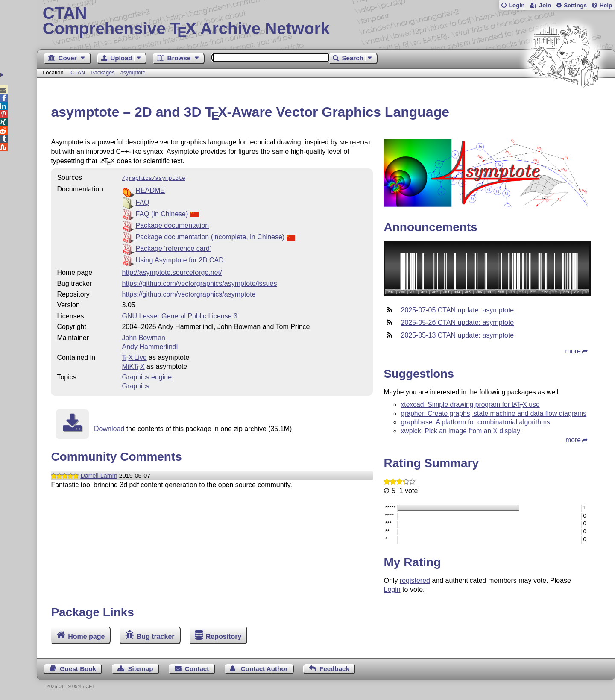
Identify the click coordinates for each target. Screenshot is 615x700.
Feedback (334, 669)
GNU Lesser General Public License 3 (180, 315)
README (150, 190)
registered (415, 581)
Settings (575, 5)
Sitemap (140, 669)
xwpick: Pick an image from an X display (460, 431)
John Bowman (144, 337)
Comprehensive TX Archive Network (326, 21)
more (573, 351)
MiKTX (133, 366)
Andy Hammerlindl (150, 346)
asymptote (133, 72)
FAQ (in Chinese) (167, 213)
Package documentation (173, 225)
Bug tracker (156, 636)
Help (606, 5)
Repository (224, 636)
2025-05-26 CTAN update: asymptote (457, 322)
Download (109, 428)
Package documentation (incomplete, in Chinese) (215, 236)
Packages (103, 72)
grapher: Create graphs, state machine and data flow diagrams (493, 413)
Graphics (136, 385)
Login (517, 5)
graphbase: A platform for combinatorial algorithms (475, 422)
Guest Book (78, 669)
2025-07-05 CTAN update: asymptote (457, 310)
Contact (197, 669)
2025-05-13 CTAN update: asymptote (457, 335)
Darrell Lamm (99, 475)
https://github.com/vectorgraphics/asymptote (189, 293)
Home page (86, 636)
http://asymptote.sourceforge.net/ (172, 272)
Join (545, 5)
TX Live (135, 357)
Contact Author (264, 669)
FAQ (143, 201)
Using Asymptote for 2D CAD (180, 259)
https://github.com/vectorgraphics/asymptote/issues (200, 283)
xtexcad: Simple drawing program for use (470, 404)
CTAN (78, 72)
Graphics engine (147, 376)
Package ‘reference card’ (174, 248)
